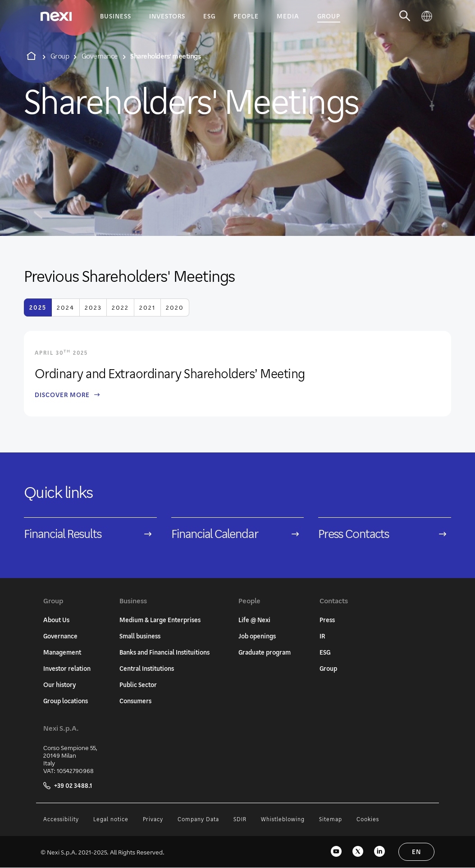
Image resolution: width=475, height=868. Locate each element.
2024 (66, 307)
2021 (147, 307)
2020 (175, 307)
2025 (38, 307)
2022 (120, 307)
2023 (93, 307)
